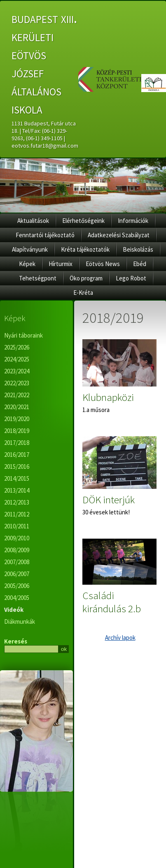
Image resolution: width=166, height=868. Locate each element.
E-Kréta (83, 293)
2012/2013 (17, 502)
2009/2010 (17, 538)
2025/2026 (17, 347)
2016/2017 (17, 455)
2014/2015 (17, 478)
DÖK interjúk (109, 500)
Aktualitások (33, 221)
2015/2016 (17, 466)
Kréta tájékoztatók (85, 249)
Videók (14, 610)
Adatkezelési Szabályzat (119, 235)
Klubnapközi (108, 397)
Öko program (86, 278)
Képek (27, 264)
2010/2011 (17, 526)
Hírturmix (61, 264)
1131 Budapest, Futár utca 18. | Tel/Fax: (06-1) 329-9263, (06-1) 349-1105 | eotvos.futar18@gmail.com (45, 134)
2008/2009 (17, 550)
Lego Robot (131, 278)
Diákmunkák (20, 621)
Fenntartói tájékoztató (45, 235)
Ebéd (140, 264)
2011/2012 (17, 514)
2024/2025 (17, 359)
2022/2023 (17, 383)
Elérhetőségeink (83, 221)
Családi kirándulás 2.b (112, 602)
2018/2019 (17, 431)
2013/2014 (17, 490)
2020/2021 (17, 407)
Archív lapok (120, 638)
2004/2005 (17, 598)
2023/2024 (17, 371)
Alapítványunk (30, 249)
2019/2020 (17, 419)
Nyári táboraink (23, 335)
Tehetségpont (38, 278)
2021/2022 (17, 395)
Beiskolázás (138, 249)
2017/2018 (17, 443)
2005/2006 (17, 586)
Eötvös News (103, 264)
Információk (133, 221)
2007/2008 (17, 562)
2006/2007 (17, 574)
